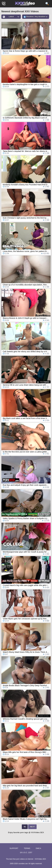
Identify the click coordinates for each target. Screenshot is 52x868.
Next (32, 827)
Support (14, 848)
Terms (27, 848)
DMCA (38, 848)
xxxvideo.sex (23, 864)
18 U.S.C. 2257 (26, 852)
